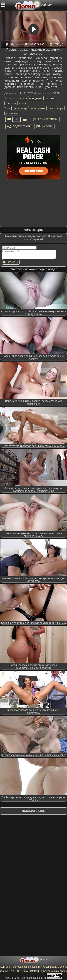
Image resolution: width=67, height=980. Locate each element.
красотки (11, 103)
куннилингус (20, 108)
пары (60, 108)
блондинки (36, 98)
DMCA (34, 971)
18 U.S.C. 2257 (20, 971)
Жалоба (47, 126)
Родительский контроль (53, 971)
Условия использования (27, 967)
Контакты (6, 967)
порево (23, 103)
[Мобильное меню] (3, 5)
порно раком (38, 108)
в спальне (12, 113)
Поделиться (21, 126)
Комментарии (48, 119)
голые (51, 108)
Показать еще (33, 811)
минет (23, 98)
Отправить (11, 262)
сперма (49, 98)
